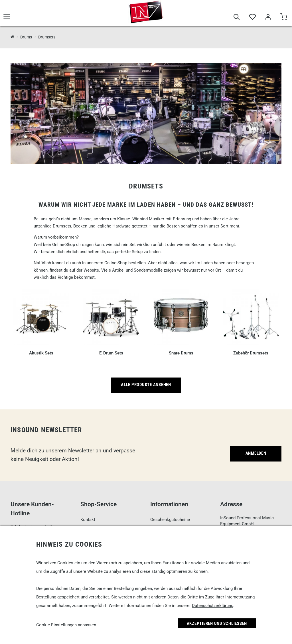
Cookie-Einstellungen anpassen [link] (66, 625)
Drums (26, 37)
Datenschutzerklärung (213, 606)
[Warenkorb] (284, 18)
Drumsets (47, 37)
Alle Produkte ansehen (146, 385)
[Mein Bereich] (268, 18)
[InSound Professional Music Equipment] (12, 37)
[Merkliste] (252, 18)
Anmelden (256, 453)
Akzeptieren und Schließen (217, 624)
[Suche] (237, 18)
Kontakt (88, 520)
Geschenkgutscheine (170, 520)
